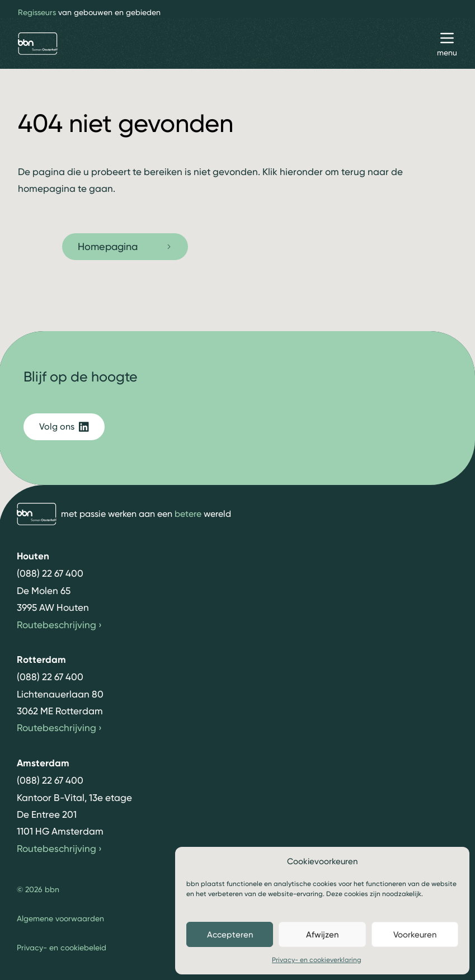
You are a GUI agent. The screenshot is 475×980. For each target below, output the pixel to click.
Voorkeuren (415, 935)
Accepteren (230, 935)
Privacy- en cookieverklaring (317, 960)
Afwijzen (322, 935)
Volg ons (64, 427)
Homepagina (125, 246)
